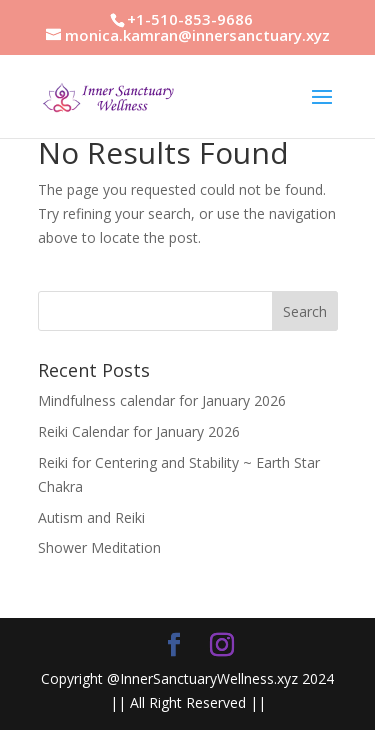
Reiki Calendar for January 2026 (139, 431)
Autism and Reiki (91, 517)
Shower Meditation (99, 547)
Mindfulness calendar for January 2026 (162, 400)
